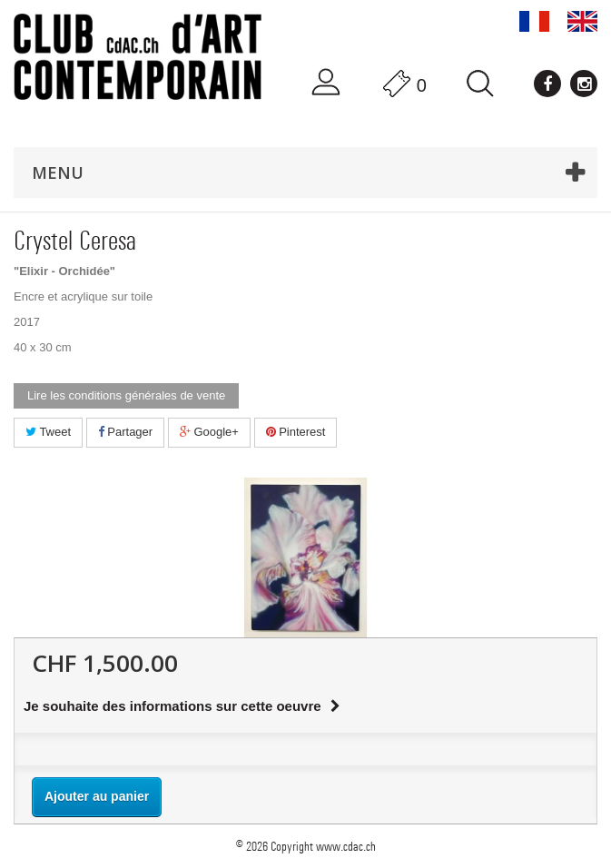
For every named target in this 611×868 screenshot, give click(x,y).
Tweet (48, 432)
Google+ (209, 432)
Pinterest (296, 432)
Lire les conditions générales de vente (126, 395)
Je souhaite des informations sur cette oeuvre (182, 706)
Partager (125, 432)
